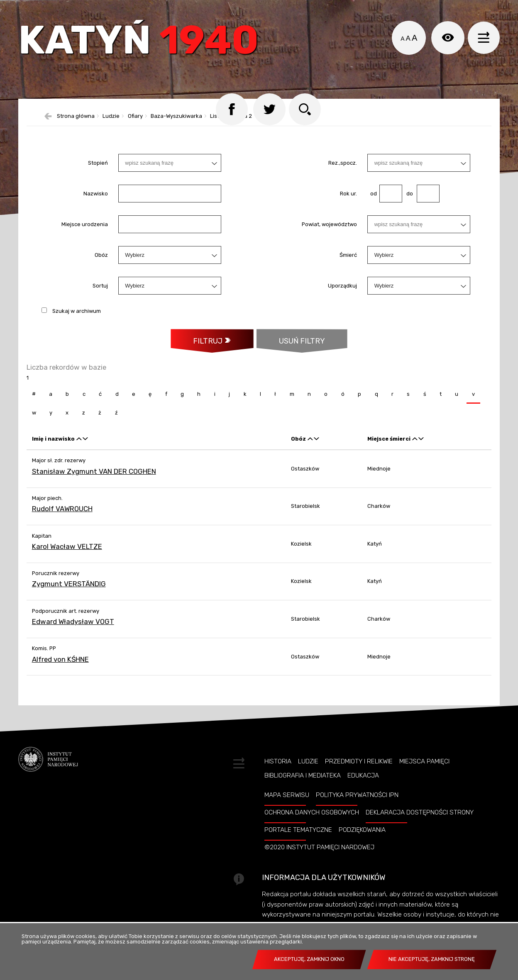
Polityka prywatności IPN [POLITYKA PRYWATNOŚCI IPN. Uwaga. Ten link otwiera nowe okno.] (357, 809)
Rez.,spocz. (343, 176)
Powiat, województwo (329, 238)
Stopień (98, 176)
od (372, 207)
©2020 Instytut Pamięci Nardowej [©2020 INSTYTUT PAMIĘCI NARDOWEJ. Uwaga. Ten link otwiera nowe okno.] (319, 861)
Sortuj (100, 299)
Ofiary (135, 130)
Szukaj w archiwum (77, 324)
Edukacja (363, 790)
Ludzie (111, 130)
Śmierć (348, 268)
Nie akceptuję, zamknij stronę (432, 959)
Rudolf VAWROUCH (62, 523)
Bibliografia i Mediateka (303, 790)
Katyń (144, 43)
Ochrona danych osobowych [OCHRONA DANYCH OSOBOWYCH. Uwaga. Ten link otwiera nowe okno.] (312, 827)
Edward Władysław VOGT (73, 636)
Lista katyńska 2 (231, 130)
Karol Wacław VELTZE (67, 561)
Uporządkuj (342, 299)
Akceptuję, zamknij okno (309, 959)
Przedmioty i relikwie (359, 775)
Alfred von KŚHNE (60, 673)
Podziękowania (362, 844)
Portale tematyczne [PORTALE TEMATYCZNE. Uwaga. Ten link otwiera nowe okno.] (298, 844)
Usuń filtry (291, 351)
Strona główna (76, 130)
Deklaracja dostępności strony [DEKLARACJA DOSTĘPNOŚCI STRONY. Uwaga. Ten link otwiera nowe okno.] (420, 827)
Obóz (101, 268)
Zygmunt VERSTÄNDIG (69, 598)
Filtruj (207, 354)
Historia (278, 775)
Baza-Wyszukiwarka (176, 130)
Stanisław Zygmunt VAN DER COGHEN (94, 485)
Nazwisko (96, 207)
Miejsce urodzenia (85, 238)
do (407, 207)
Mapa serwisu (287, 809)
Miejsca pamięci (424, 775)
